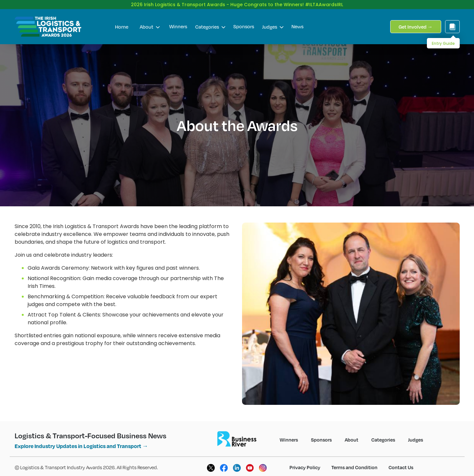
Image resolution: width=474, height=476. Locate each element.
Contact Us (401, 462)
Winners (178, 21)
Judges (273, 21)
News (297, 21)
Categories (210, 21)
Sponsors (244, 21)
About (150, 21)
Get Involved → (416, 21)
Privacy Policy (305, 462)
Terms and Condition (354, 462)
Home (122, 21)
